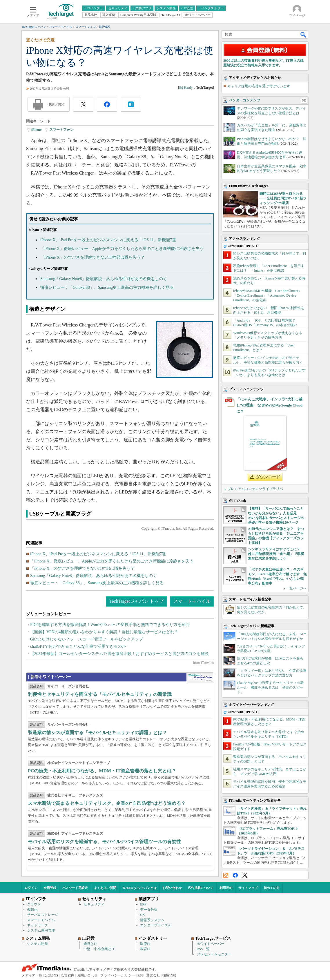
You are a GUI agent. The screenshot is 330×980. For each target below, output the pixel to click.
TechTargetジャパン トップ (136, 601)
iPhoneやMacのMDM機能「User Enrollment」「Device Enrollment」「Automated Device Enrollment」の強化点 (267, 295)
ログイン (31, 888)
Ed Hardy (186, 88)
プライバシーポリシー (118, 975)
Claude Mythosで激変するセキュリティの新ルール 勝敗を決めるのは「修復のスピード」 (270, 687)
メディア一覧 (32, 975)
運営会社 (153, 975)
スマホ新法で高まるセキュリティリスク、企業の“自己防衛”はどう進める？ (107, 803)
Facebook (235, 875)
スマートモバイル (192, 601)
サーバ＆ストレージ (43, 915)
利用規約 (226, 888)
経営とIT (90, 944)
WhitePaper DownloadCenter (200, 678)
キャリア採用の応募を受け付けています (259, 86)
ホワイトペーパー (211, 944)
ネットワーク (37, 925)
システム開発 (37, 944)
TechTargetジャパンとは (140, 888)
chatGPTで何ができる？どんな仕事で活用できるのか (78, 646)
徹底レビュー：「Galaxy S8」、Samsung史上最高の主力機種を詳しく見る (107, 287)
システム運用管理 (41, 930)
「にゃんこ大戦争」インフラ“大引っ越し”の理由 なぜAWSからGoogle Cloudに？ (269, 405)
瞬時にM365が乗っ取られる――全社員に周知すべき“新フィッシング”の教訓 (283, 198)
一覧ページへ (296, 588)
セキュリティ (94, 904)
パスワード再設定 (75, 888)
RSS (226, 875)
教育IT (145, 949)
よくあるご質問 (105, 888)
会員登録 (50, 888)
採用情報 (169, 975)
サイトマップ (248, 888)
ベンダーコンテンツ (244, 100)
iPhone (36, 130)
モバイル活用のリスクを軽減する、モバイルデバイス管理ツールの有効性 (104, 842)
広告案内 (68, 975)
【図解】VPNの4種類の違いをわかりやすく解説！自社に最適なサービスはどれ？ (104, 632)
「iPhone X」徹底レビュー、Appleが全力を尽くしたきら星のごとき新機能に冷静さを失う (122, 249)
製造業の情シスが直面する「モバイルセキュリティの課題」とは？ (97, 733)
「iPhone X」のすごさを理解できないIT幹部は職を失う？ (93, 257)
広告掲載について (201, 888)
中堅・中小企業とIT (99, 949)
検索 (304, 35)
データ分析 (149, 910)
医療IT (145, 944)
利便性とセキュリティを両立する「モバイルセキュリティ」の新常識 (100, 694)
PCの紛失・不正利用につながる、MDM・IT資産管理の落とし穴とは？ (102, 771)
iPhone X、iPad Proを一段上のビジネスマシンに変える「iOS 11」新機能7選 (108, 240)
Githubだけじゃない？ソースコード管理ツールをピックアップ (87, 639)
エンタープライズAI (156, 925)
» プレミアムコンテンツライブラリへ (254, 489)
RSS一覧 (203, 949)
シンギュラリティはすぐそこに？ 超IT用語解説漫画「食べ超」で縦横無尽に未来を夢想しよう (276, 554)
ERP (143, 904)
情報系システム (152, 920)
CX (143, 915)
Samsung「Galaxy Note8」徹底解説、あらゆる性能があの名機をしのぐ (104, 279)
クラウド (34, 904)
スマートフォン (61, 130)
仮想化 (32, 910)
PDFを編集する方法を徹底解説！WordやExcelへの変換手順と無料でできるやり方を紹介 (110, 625)
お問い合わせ (172, 888)
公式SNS (51, 975)
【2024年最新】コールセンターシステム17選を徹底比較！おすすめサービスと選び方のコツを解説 (119, 654)
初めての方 (272, 888)
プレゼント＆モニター (214, 954)
